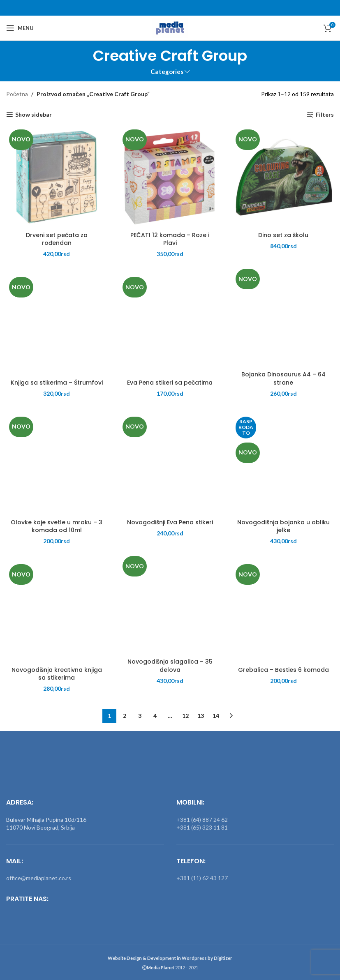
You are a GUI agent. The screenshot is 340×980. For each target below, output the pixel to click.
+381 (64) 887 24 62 (202, 820)
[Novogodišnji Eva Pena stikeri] (170, 464)
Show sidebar (34, 115)
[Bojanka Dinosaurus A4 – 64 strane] (283, 316)
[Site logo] (170, 27)
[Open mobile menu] (20, 28)
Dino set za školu (283, 235)
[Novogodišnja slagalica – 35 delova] (170, 604)
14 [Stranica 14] (216, 716)
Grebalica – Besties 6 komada (283, 670)
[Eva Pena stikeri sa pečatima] (170, 325)
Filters (325, 115)
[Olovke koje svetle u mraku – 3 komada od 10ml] (57, 464)
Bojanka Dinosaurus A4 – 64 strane (283, 378)
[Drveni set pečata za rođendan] (57, 177)
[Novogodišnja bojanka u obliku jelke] (283, 464)
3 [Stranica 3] (140, 716)
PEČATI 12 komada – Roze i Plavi (170, 239)
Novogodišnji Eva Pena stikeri (170, 522)
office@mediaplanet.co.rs (39, 878)
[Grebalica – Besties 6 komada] (283, 612)
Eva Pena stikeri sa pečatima (170, 383)
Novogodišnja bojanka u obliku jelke (283, 526)
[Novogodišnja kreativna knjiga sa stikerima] (57, 612)
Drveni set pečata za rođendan (57, 239)
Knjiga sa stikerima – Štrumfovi (57, 383)
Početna (17, 94)
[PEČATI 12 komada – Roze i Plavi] (170, 177)
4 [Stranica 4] (155, 716)
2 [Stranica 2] (125, 716)
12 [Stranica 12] (185, 716)
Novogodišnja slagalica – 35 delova (170, 666)
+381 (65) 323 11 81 (202, 827)
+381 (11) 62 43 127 (202, 878)
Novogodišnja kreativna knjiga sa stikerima (57, 674)
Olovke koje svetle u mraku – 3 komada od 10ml (57, 526)
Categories (167, 72)
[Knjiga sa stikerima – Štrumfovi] (57, 325)
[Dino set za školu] (283, 177)
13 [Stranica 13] (201, 716)
